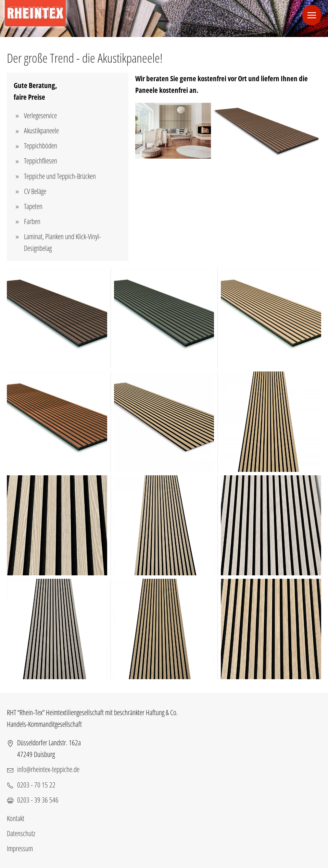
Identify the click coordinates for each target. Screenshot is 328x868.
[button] (312, 15)
